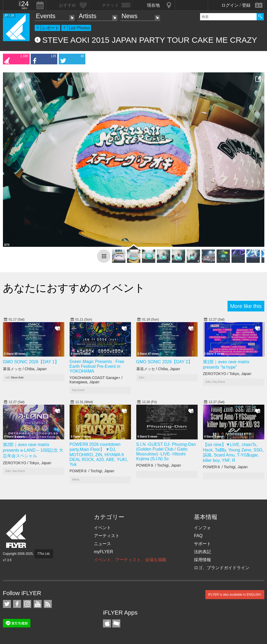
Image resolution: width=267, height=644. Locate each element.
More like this (246, 306)
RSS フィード (48, 604)
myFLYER (103, 552)
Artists (88, 16)
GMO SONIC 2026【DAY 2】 (164, 362)
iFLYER (17, 531)
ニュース (102, 544)
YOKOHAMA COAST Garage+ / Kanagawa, (96, 380)
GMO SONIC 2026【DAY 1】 (31, 362)
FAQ (198, 536)
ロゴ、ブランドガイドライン (222, 568)
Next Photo (258, 160)
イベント (102, 528)
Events (46, 16)
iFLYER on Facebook (17, 604)
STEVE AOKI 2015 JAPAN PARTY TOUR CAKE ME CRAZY (150, 40)
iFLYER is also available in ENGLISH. (235, 595)
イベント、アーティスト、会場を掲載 (130, 560)
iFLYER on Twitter (7, 604)
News (129, 16)
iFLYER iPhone (107, 623)
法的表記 (202, 552)
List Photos (79, 28)
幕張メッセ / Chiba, (25, 369)
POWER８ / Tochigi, (92, 471)
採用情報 (202, 560)
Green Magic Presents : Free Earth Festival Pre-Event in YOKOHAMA (97, 366)
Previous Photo (10, 160)
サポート (202, 544)
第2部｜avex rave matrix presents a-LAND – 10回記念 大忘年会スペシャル (33, 450)
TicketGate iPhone (116, 623)
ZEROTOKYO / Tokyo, (227, 374)
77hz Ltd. (44, 554)
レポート (51, 28)
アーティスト (107, 536)
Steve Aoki (17, 378)
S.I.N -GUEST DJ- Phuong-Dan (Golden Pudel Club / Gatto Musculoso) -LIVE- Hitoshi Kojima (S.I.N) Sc (166, 452)
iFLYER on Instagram (27, 604)
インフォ (202, 528)
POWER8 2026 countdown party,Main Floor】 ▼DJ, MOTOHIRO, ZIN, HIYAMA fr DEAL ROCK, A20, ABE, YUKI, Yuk (99, 454)
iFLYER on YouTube (38, 604)
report (104, 256)
